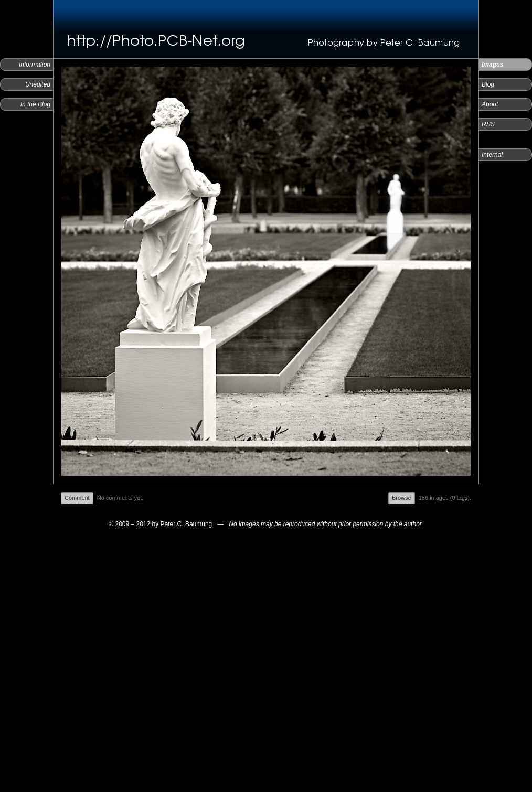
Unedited (38, 84)
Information (35, 65)
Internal (492, 155)
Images (492, 65)
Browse (402, 498)
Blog (488, 84)
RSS (488, 124)
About (490, 104)
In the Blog (35, 104)
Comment (77, 498)
